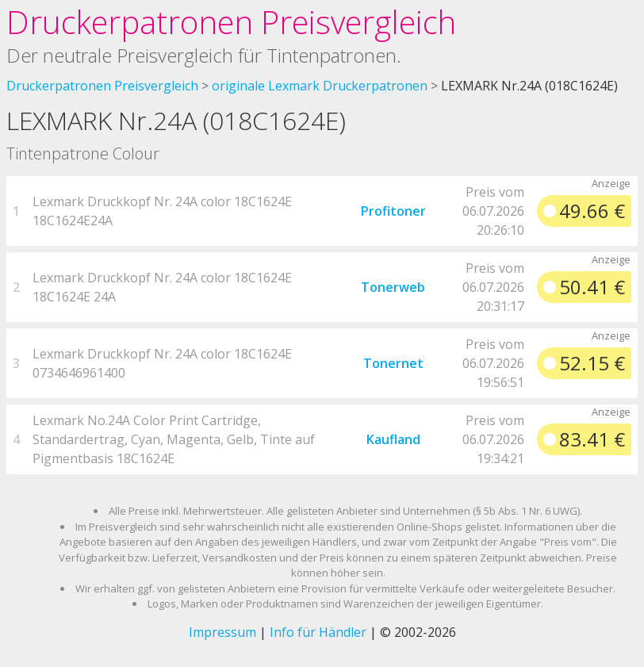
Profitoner (393, 211)
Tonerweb (393, 287)
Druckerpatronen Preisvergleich (231, 22)
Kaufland (393, 439)
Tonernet (393, 363)
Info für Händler (318, 632)
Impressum (222, 632)
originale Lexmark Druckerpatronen (320, 86)
